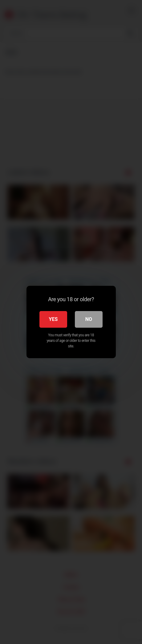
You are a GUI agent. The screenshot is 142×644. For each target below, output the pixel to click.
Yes (53, 319)
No (89, 319)
